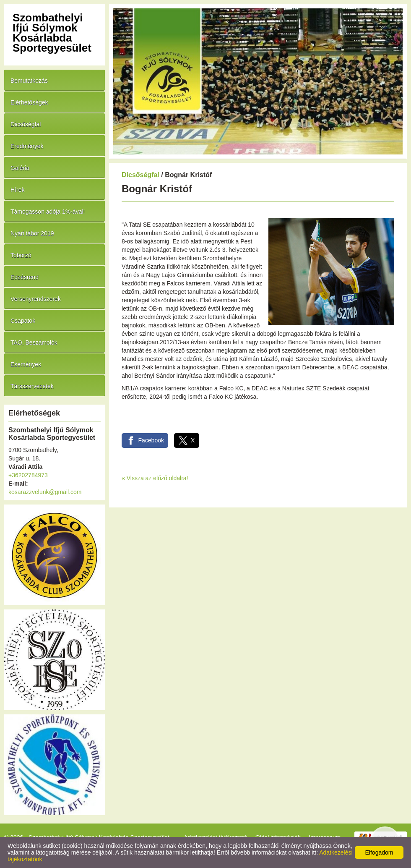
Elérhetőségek (29, 102)
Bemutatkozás (29, 81)
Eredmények (27, 146)
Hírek (17, 190)
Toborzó (21, 255)
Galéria (20, 168)
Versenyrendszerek (36, 299)
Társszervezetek (32, 386)
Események (26, 364)
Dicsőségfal (26, 124)
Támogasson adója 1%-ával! (48, 212)
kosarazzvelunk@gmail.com (45, 492)
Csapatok (23, 321)
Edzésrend (25, 277)
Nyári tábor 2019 (32, 233)
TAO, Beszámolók (34, 342)
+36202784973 (28, 475)
